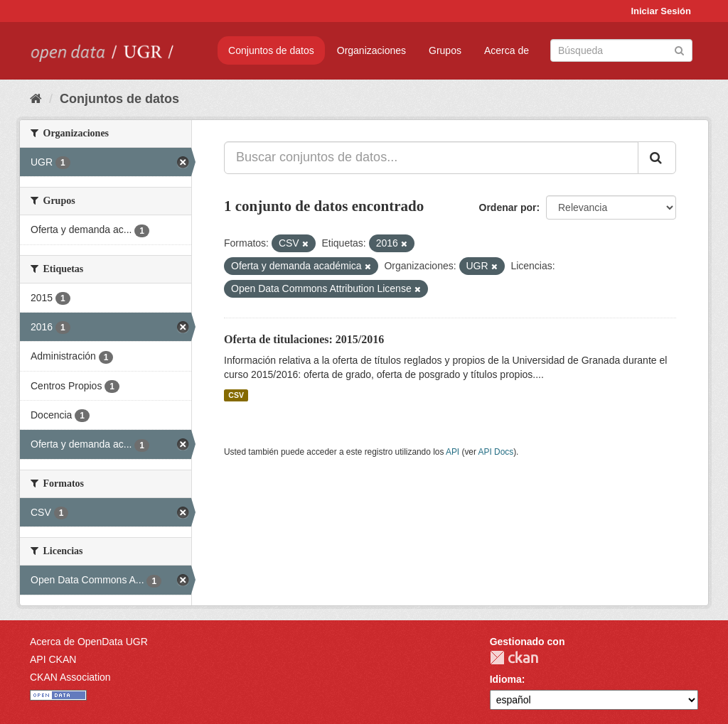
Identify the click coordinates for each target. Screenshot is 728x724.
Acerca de (507, 50)
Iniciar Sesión (661, 11)
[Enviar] (679, 49)
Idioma (506, 679)
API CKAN (53, 659)
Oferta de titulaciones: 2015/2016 (304, 339)
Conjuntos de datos (271, 50)
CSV (236, 395)
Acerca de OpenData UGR (89, 642)
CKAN (514, 658)
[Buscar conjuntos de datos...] (431, 158)
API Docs (496, 452)
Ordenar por (508, 207)
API (453, 452)
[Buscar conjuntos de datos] (621, 50)
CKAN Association (70, 677)
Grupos (445, 50)
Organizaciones (371, 50)
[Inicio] (36, 99)
